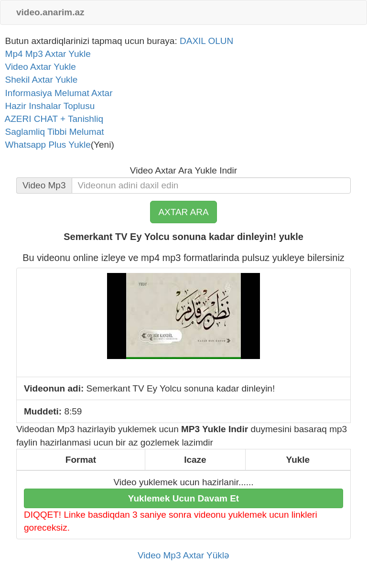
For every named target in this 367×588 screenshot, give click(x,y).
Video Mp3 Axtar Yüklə (183, 555)
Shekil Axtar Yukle (39, 80)
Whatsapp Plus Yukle (45, 145)
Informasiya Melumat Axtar (56, 93)
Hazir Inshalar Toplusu (47, 106)
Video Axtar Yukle (38, 67)
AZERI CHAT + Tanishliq (52, 119)
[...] (211, 185)
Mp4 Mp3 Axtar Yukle (45, 54)
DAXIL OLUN (206, 41)
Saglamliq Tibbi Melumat (52, 132)
